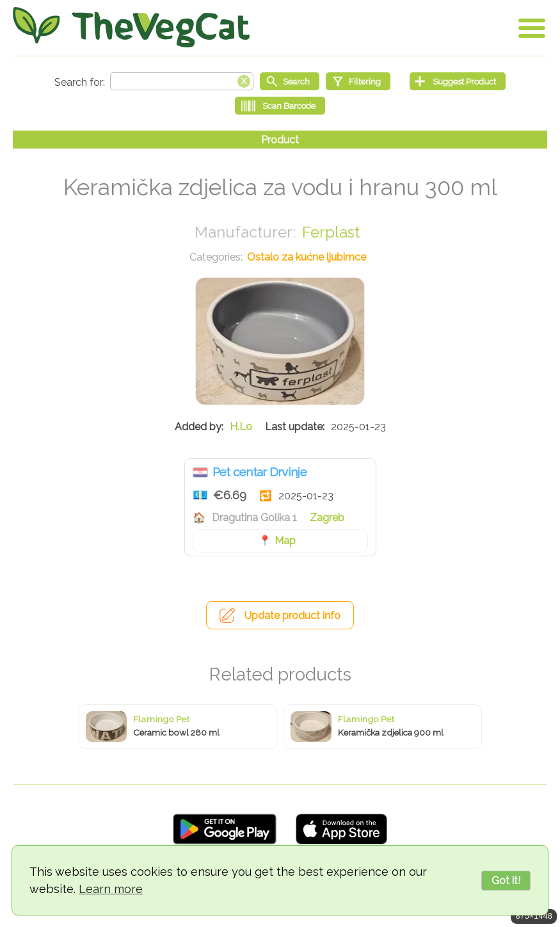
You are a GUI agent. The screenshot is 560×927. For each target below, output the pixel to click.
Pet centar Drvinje (260, 472)
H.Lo (241, 427)
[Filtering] (358, 81)
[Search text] (182, 81)
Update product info (292, 616)
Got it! (506, 881)
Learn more (111, 889)
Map (285, 541)
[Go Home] (131, 27)
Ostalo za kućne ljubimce (307, 257)
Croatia (200, 472)
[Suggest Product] (458, 81)
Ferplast (331, 232)
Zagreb (327, 518)
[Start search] (290, 81)
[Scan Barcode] (280, 106)
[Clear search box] (244, 80)
